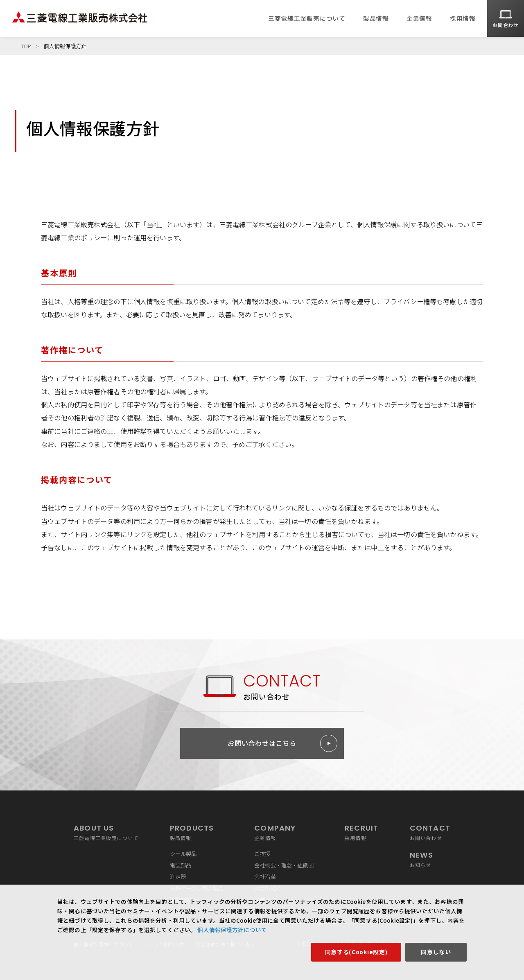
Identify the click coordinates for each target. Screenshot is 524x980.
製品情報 (376, 18)
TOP (26, 46)
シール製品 (183, 854)
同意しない (436, 952)
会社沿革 (265, 876)
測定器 (178, 876)
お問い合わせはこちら (262, 743)
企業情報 (419, 18)
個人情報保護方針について (232, 930)
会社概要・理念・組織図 (284, 865)
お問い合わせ (430, 832)
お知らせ (430, 859)
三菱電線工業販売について (307, 18)
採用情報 (463, 18)
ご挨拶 (262, 854)
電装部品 (181, 865)
